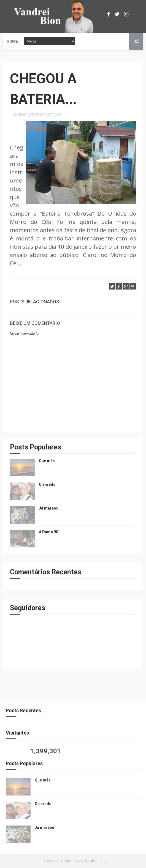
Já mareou (49, 508)
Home (12, 41)
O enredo (47, 484)
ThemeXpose (69, 861)
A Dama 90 (48, 532)
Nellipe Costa (95, 861)
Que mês (47, 461)
